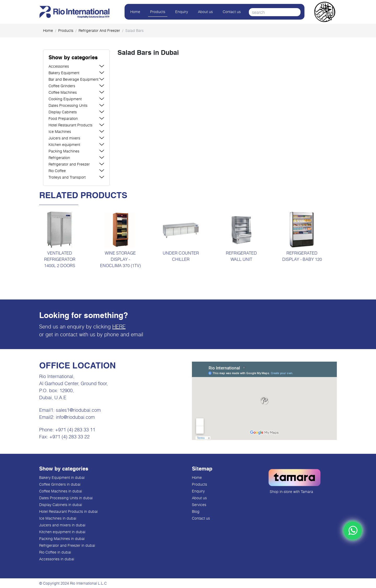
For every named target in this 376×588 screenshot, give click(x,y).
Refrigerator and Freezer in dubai (67, 545)
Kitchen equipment (64, 145)
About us (205, 12)
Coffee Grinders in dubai (60, 484)
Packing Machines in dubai (62, 539)
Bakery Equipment (64, 73)
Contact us (232, 12)
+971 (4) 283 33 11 (75, 430)
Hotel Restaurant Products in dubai (68, 511)
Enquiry (182, 12)
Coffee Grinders (62, 86)
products (66, 30)
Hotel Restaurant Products (70, 125)
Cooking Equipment (65, 99)
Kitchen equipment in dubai (62, 532)
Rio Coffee (57, 171)
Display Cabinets (63, 112)
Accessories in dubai (57, 559)
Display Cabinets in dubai (61, 505)
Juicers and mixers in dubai (62, 525)
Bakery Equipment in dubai (62, 477)
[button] (76, 58)
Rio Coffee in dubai (55, 552)
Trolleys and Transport (67, 177)
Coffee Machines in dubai (61, 491)
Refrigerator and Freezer (99, 30)
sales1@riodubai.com (78, 410)
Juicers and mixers (64, 138)
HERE (119, 326)
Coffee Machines (63, 92)
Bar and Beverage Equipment (74, 79)
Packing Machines (64, 151)
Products (158, 12)
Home (135, 12)
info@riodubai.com (75, 417)
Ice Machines (60, 131)
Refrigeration (59, 158)
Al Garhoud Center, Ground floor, (74, 383)
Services (199, 505)
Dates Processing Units (68, 105)
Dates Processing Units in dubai (66, 498)
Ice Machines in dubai (58, 518)
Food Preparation (63, 118)
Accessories (59, 66)
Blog (196, 511)
